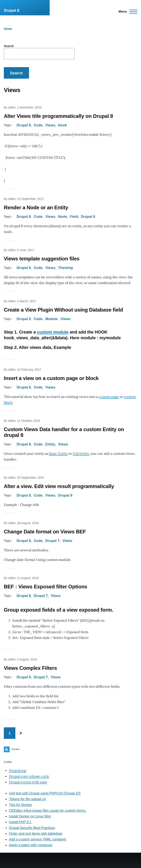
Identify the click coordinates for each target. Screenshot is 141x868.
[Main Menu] (127, 12)
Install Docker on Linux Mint (30, 816)
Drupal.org (17, 770)
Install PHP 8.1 (20, 822)
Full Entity (81, 453)
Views (50, 125)
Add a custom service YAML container (38, 839)
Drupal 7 (53, 541)
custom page (109, 397)
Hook (63, 125)
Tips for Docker (20, 805)
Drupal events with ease (28, 782)
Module (52, 319)
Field (74, 217)
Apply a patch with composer (31, 845)
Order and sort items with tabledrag (36, 834)
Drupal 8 (12, 10)
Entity (50, 444)
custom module (53, 332)
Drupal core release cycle (29, 776)
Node (63, 217)
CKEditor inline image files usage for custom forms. (48, 811)
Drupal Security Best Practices (32, 828)
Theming (65, 268)
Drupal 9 (88, 217)
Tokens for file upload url (27, 799)
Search (9, 46)
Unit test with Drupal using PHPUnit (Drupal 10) (45, 793)
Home (8, 29)
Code (38, 125)
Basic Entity (58, 453)
